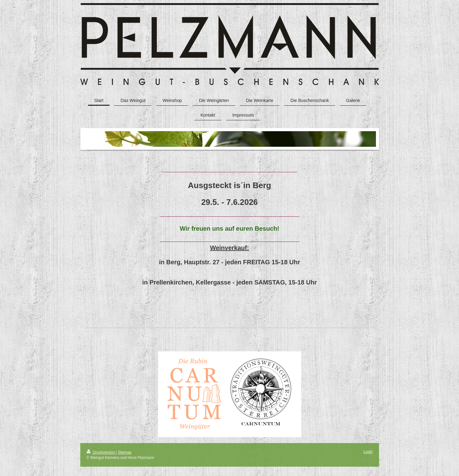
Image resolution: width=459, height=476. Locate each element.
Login (368, 452)
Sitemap (125, 452)
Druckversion (101, 452)
